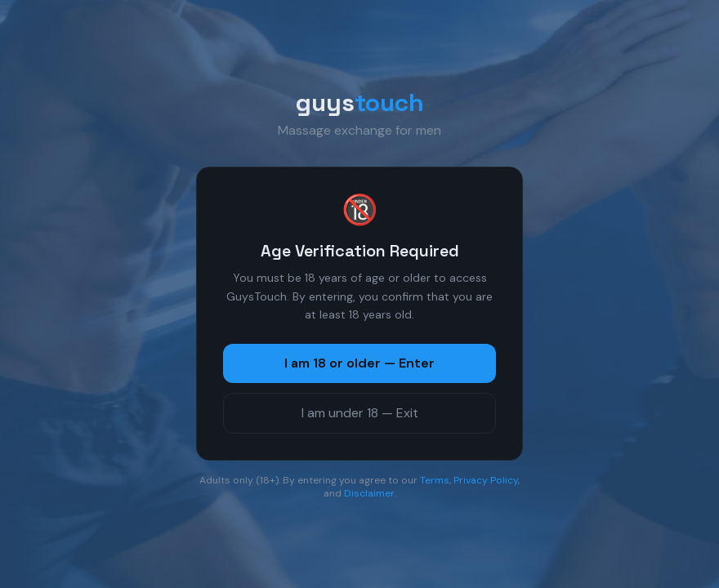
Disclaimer (369, 493)
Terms (435, 480)
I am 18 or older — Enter (359, 363)
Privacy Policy (486, 480)
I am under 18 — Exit (360, 413)
